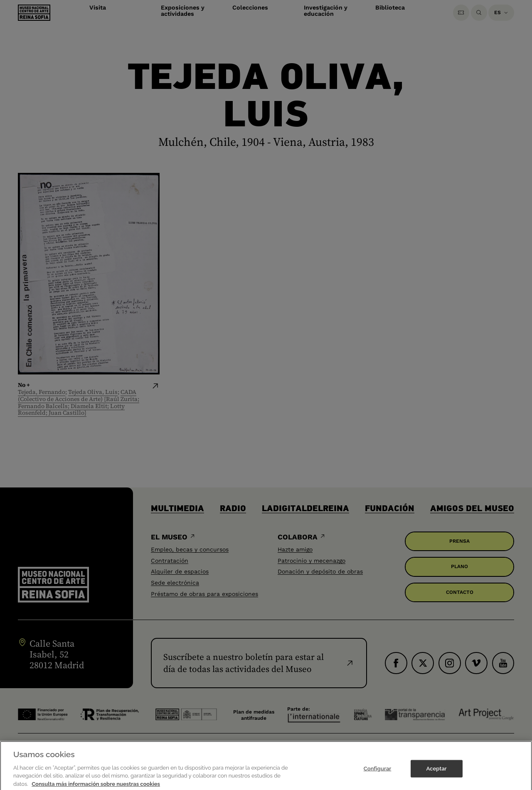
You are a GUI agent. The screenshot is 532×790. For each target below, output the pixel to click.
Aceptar (436, 778)
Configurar (378, 778)
